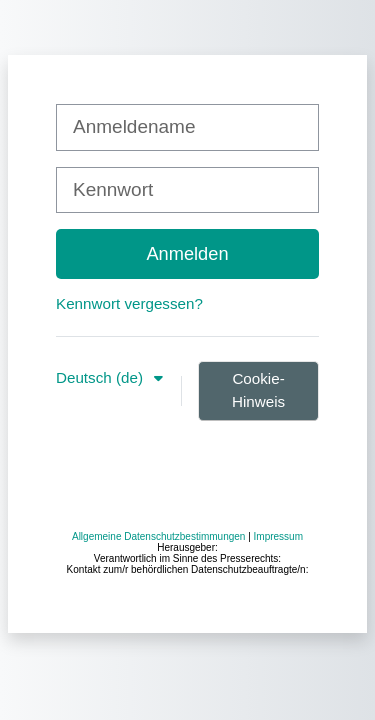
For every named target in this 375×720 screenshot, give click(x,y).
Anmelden (187, 253)
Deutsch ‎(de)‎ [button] (101, 377)
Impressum (278, 536)
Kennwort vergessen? (129, 303)
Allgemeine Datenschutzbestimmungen (158, 536)
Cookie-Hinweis (258, 390)
